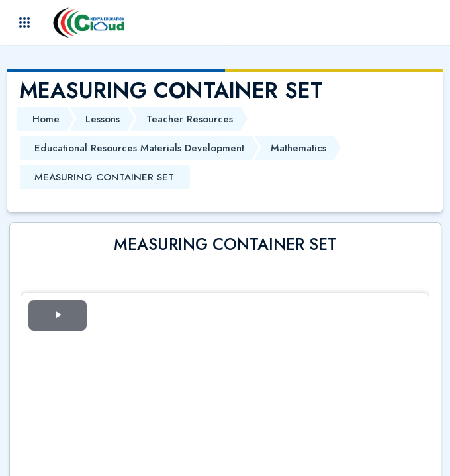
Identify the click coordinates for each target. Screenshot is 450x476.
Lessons (103, 119)
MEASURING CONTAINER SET (104, 177)
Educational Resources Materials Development (139, 148)
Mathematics (298, 148)
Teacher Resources (190, 119)
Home (46, 119)
